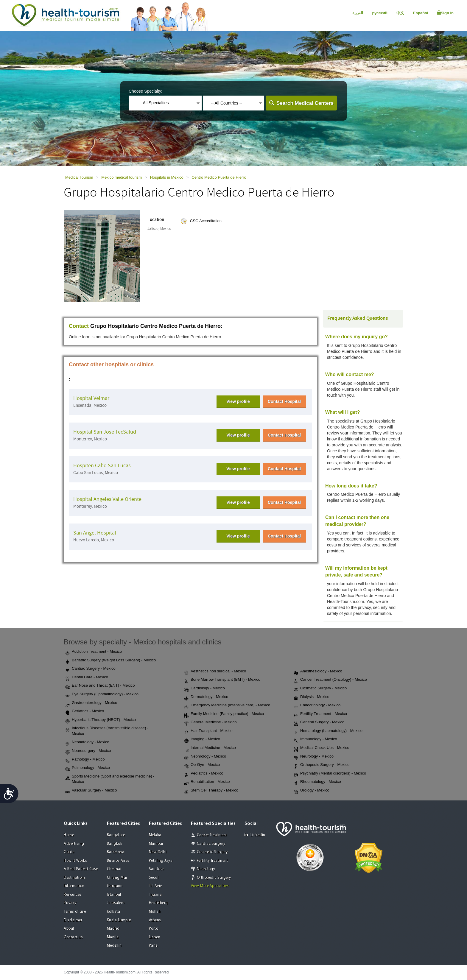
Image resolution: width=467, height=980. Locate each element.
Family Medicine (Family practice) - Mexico (224, 714)
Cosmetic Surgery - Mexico (320, 688)
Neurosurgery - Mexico (88, 751)
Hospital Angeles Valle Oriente (107, 499)
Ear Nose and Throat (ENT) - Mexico (100, 686)
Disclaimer (73, 920)
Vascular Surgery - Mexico (91, 791)
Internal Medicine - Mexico (210, 748)
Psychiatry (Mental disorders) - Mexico (330, 774)
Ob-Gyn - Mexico (202, 765)
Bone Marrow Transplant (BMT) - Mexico (222, 680)
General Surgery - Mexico (319, 722)
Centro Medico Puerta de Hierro (219, 177)
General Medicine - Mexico (210, 722)
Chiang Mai (117, 878)
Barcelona (116, 852)
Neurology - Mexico (314, 757)
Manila (113, 937)
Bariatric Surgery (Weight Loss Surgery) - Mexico (110, 660)
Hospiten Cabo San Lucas (102, 466)
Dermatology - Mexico (206, 697)
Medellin (114, 946)
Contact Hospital (284, 401)
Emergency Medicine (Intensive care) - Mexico (227, 705)
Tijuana (155, 895)
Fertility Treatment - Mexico (320, 714)
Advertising (74, 844)
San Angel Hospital (95, 533)
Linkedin (255, 835)
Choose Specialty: (145, 91)
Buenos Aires (118, 861)
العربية (358, 13)
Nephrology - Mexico (205, 757)
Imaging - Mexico (202, 739)
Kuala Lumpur (119, 920)
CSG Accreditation (206, 221)
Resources (73, 895)
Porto (154, 929)
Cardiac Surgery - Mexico (90, 669)
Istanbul (114, 895)
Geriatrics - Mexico (85, 711)
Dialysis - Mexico (312, 697)
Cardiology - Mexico (204, 688)
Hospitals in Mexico (167, 177)
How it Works (75, 861)
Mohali (155, 912)
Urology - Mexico (312, 791)
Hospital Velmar (91, 398)
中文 (400, 13)
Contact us (73, 937)
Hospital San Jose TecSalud (105, 432)
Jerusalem (116, 903)
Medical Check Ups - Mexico (322, 748)
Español (421, 13)
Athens (155, 920)
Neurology (206, 869)
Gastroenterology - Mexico (91, 703)
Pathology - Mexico (85, 760)
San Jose (157, 869)
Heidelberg (158, 903)
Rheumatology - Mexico (317, 782)
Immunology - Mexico (315, 739)
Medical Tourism (79, 177)
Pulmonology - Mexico (88, 768)
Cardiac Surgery (211, 844)
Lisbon (155, 937)
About (69, 929)
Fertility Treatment (213, 861)
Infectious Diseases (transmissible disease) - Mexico (107, 731)
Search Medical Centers (305, 103)
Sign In (445, 13)
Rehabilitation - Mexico (207, 782)
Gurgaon (115, 886)
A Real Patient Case (81, 869)
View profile (238, 401)
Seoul (154, 878)
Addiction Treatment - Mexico (94, 652)
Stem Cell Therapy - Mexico (211, 791)
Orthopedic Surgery (214, 878)
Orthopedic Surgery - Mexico (322, 765)
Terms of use (75, 912)
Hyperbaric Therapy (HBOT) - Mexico (101, 720)
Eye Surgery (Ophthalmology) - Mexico (102, 694)
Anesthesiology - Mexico (318, 671)
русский (380, 13)
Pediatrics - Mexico (204, 774)
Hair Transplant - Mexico (208, 731)
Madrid (113, 929)
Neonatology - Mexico (87, 742)
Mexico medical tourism (122, 177)
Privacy (70, 903)
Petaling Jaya (161, 861)
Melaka (155, 835)
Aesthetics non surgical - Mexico (215, 671)
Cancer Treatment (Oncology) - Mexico (330, 680)
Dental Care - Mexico (87, 677)
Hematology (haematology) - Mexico (328, 731)
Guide (69, 852)
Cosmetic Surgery (212, 852)
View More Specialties (210, 886)
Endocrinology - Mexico (317, 705)
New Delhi (158, 852)
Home (69, 835)
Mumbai (156, 844)
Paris (153, 946)
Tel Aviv (155, 886)
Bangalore (116, 835)
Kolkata (114, 912)
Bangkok (115, 844)
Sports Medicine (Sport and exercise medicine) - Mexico (110, 779)
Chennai (114, 869)
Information (74, 886)
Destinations (75, 878)
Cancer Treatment (212, 835)
